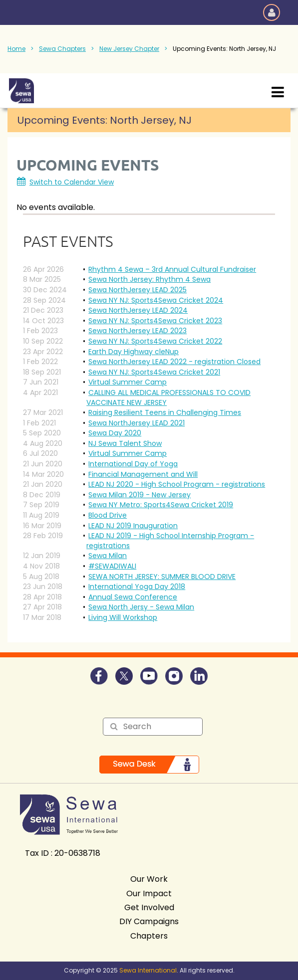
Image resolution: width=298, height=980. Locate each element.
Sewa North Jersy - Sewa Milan (141, 607)
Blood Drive (108, 515)
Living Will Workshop (123, 617)
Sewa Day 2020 (115, 433)
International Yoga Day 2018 (137, 587)
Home (16, 49)
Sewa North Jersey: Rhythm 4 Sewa (149, 279)
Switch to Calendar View (72, 182)
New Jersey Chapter (129, 49)
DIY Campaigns (149, 921)
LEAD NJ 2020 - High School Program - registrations (177, 484)
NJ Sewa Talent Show (125, 443)
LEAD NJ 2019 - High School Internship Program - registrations (170, 541)
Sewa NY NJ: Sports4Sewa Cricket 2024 (156, 300)
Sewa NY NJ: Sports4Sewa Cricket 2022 (155, 341)
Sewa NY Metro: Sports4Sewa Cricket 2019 (161, 505)
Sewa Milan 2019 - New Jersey (140, 495)
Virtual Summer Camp (128, 382)
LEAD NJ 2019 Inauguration (133, 526)
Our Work (149, 879)
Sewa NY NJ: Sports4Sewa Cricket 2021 (154, 372)
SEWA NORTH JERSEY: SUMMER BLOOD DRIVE (162, 577)
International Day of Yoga (133, 464)
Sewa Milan (108, 556)
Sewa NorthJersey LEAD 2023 (138, 331)
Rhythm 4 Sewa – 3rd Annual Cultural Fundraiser (172, 269)
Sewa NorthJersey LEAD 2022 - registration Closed (174, 362)
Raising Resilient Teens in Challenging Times (165, 412)
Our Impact (149, 893)
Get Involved (149, 907)
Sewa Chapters (62, 49)
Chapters (149, 936)
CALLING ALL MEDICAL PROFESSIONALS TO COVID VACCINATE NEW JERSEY (168, 397)
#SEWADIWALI (112, 566)
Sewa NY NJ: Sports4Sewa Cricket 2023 (155, 321)
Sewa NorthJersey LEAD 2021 (137, 423)
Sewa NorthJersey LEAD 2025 (138, 290)
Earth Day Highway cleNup (134, 352)
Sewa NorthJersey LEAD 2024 (138, 310)
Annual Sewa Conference (133, 597)
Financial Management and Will (143, 474)
